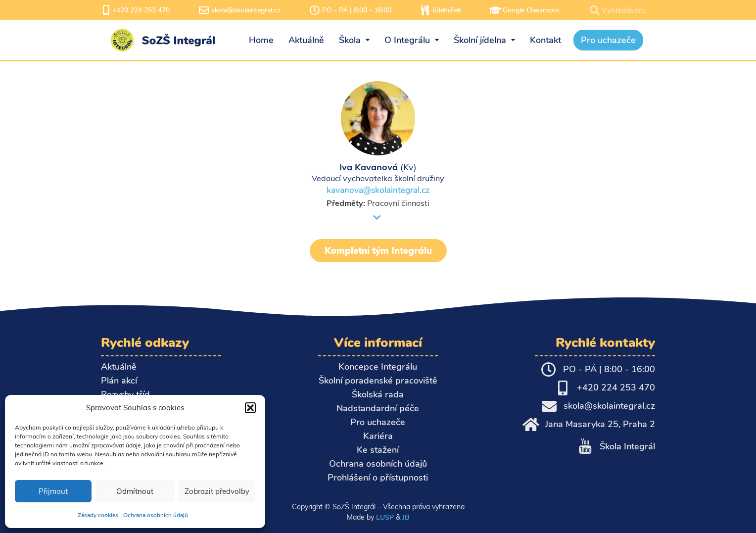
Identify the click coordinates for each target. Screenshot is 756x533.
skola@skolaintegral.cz (246, 10)
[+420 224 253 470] (106, 10)
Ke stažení (378, 450)
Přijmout (53, 491)
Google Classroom (531, 10)
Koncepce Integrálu (378, 367)
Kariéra (378, 436)
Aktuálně (119, 367)
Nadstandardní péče (378, 408)
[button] (250, 408)
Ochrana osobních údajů (156, 515)
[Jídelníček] (425, 10)
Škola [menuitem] (354, 40)
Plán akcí (119, 381)
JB (406, 517)
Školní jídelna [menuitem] (484, 40)
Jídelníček (447, 10)
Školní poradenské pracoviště (378, 381)
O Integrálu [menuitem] (412, 40)
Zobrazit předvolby (217, 491)
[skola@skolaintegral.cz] (204, 10)
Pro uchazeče (378, 422)
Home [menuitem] (261, 40)
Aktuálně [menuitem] (306, 40)
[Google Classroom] (495, 10)
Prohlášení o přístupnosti (378, 478)
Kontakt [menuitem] (545, 40)
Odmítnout (135, 491)
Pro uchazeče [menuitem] (608, 40)
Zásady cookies (98, 515)
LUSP (385, 517)
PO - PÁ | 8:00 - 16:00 (357, 10)
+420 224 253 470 (141, 10)
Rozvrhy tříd (125, 394)
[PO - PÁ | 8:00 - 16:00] (315, 10)
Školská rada (378, 394)
